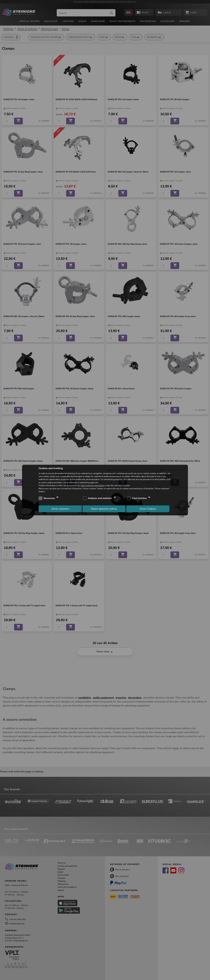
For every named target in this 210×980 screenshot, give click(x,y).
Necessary (49, 498)
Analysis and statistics (100, 498)
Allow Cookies (148, 509)
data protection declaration (93, 485)
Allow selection (60, 509)
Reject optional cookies (104, 509)
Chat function (139, 498)
